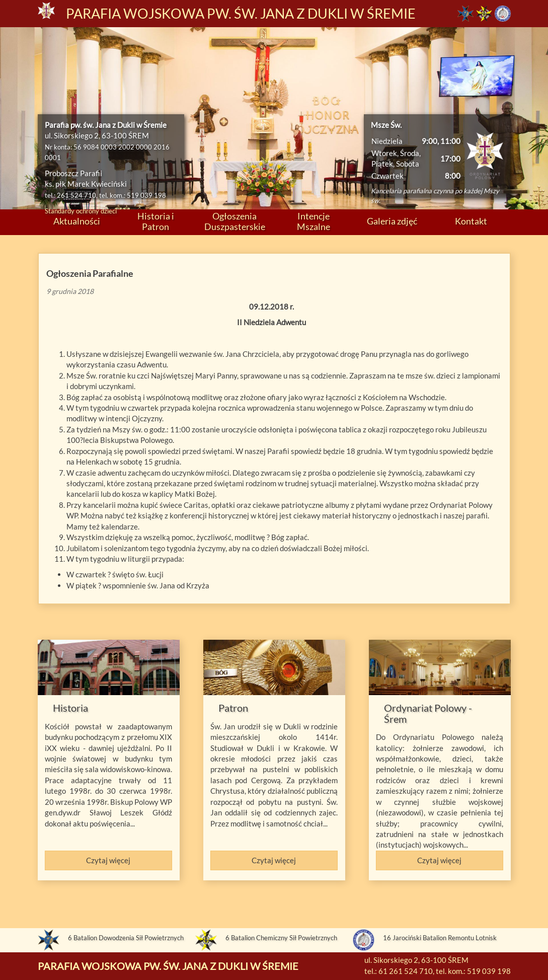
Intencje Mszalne (314, 221)
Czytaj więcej (108, 860)
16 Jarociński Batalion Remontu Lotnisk (440, 938)
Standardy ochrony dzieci (81, 211)
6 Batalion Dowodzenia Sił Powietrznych (126, 938)
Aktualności (77, 221)
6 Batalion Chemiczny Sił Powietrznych (281, 938)
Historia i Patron (156, 221)
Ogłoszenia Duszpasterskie (235, 221)
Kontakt (471, 221)
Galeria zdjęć (392, 221)
